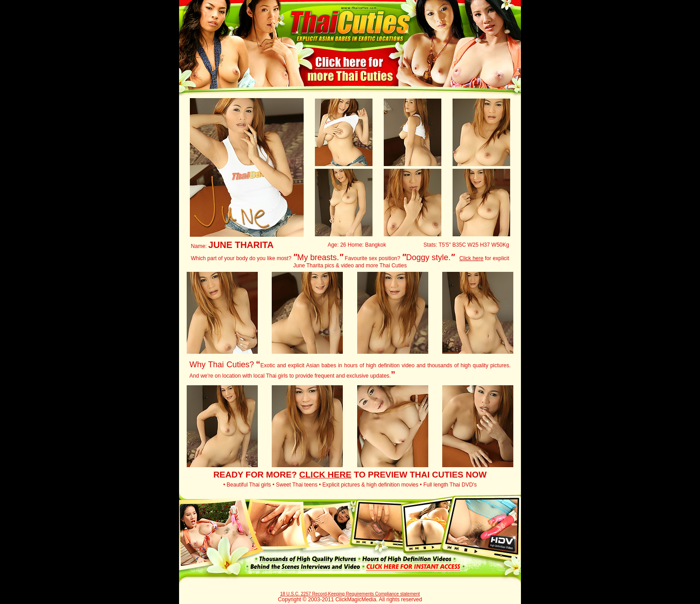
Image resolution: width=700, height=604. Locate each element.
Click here (471, 258)
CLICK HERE (325, 475)
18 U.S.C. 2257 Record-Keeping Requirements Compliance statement (350, 594)
